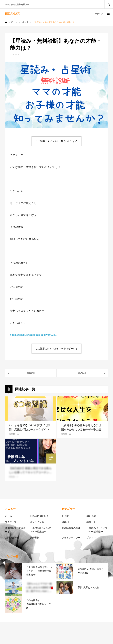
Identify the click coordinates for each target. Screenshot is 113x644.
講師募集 (35, 538)
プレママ (91, 538)
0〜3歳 (65, 516)
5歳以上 (66, 522)
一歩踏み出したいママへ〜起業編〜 (40, 530)
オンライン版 (37, 522)
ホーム (8, 516)
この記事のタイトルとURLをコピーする (56, 141)
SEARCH (109, 4)
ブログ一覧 (11, 522)
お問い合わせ (12, 538)
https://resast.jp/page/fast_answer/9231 (33, 335)
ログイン (99, 14)
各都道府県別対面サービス (15, 530)
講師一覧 (91, 522)
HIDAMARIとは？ (39, 516)
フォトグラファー (71, 538)
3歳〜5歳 (91, 516)
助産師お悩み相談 (71, 528)
